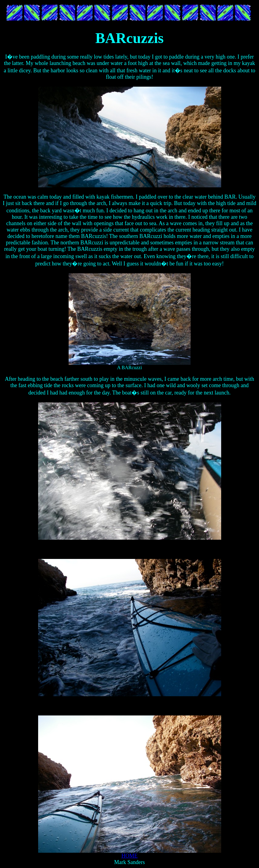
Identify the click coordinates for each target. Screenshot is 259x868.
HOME (129, 856)
